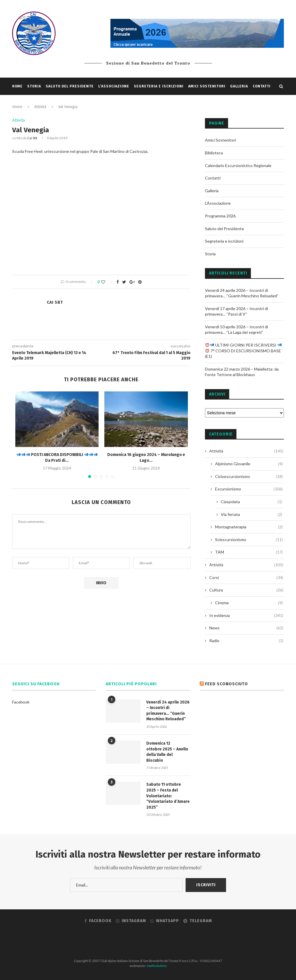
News (246, 628)
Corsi (246, 578)
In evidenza (246, 616)
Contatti (262, 86)
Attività (18, 120)
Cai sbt (32, 138)
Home (17, 86)
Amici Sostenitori (207, 86)
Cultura (246, 590)
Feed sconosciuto (226, 684)
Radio (246, 641)
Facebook (21, 702)
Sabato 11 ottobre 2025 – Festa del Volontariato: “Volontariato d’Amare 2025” (168, 796)
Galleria (239, 86)
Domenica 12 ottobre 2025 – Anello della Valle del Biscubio (167, 752)
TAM (249, 552)
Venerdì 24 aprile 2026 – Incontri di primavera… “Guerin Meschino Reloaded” (168, 711)
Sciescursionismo (249, 540)
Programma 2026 (220, 216)
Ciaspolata (251, 502)
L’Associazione (114, 86)
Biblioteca (214, 153)
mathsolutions (157, 966)
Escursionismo (249, 489)
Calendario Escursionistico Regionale (238, 165)
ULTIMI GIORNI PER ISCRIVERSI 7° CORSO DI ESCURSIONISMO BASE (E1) (243, 351)
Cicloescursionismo (249, 477)
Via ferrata (251, 514)
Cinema (249, 603)
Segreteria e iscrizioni (159, 86)
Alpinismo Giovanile (249, 464)
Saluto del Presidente (70, 86)
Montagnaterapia (249, 527)
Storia (34, 86)
